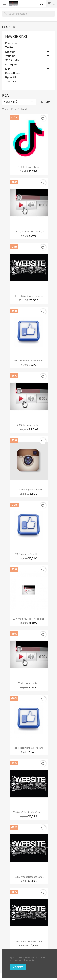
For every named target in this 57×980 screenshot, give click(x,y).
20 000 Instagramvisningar (28, 490)
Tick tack (11, 82)
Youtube (10, 56)
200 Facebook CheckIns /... (28, 554)
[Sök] (28, 14)
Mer (8, 69)
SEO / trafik (12, 60)
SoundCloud (13, 73)
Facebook (11, 43)
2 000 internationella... (28, 425)
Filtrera (45, 102)
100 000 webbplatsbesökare (28, 296)
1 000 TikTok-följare (29, 167)
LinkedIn (10, 52)
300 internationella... (28, 683)
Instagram (11, 65)
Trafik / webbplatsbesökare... (28, 812)
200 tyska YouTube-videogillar (28, 619)
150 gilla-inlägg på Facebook (29, 361)
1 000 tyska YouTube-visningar (29, 232)
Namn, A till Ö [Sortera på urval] (19, 102)
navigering (16, 36)
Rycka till (11, 77)
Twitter (10, 47)
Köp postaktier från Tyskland (28, 748)
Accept (18, 967)
